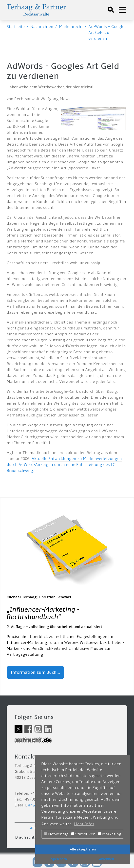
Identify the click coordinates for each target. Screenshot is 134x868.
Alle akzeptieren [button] (83, 849)
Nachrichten (42, 27)
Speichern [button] (59, 859)
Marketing (110, 834)
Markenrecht (71, 27)
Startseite (16, 27)
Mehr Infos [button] (84, 824)
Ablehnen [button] (106, 859)
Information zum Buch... (35, 672)
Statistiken (83, 834)
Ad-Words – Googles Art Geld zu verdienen (107, 33)
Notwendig (56, 834)
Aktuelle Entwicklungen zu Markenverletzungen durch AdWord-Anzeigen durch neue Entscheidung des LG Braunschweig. (64, 465)
